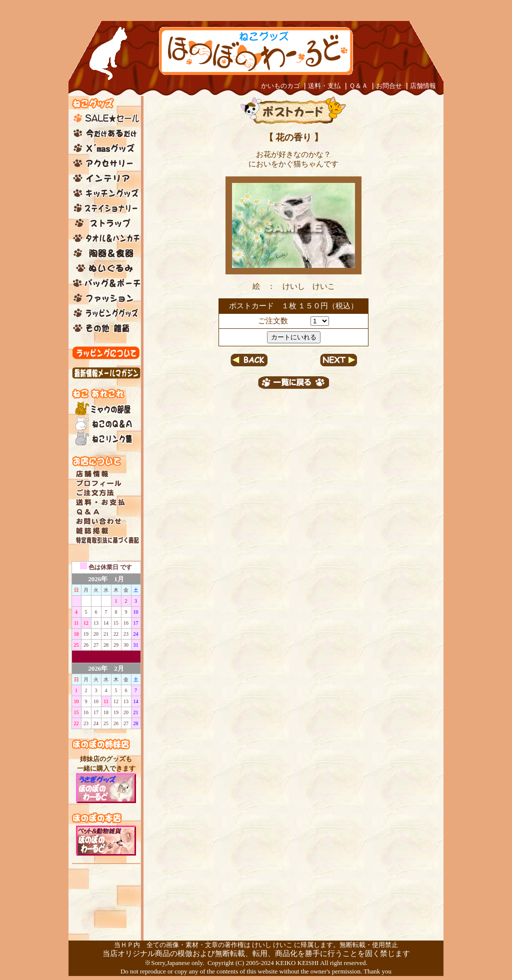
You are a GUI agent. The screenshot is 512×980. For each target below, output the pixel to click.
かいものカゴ (280, 86)
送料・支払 (324, 86)
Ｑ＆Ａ (358, 86)
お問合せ (389, 86)
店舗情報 (423, 86)
